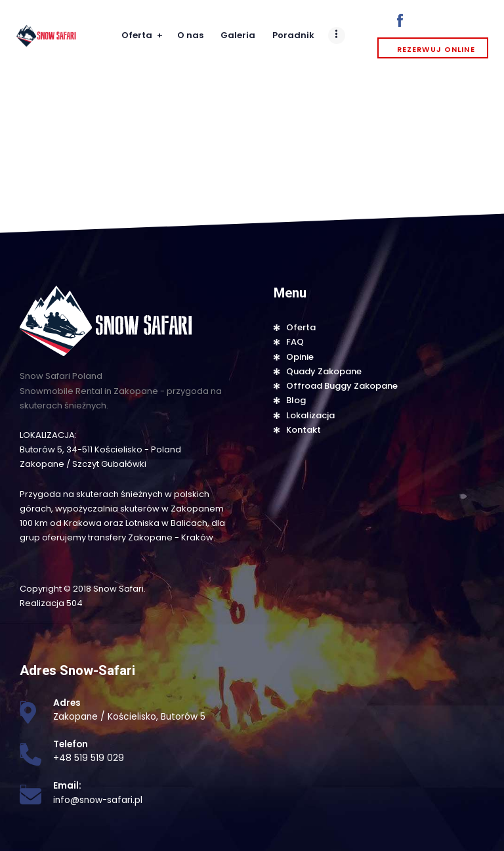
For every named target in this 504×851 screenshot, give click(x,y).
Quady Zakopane (324, 371)
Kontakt (304, 430)
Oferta (301, 327)
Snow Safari (118, 589)
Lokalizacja (310, 415)
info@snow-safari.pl (98, 800)
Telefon (71, 744)
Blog (296, 400)
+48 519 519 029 (89, 758)
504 (74, 603)
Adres (67, 703)
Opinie (300, 357)
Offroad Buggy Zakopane (342, 386)
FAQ (295, 342)
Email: (67, 786)
